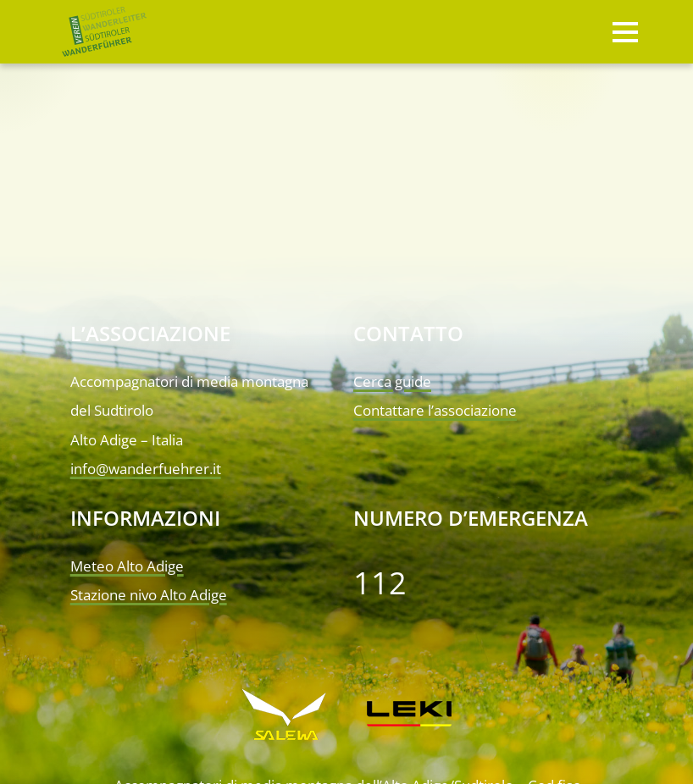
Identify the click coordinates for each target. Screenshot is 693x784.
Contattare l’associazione (435, 410)
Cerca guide (392, 381)
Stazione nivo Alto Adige (149, 595)
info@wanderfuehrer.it (146, 469)
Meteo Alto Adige (127, 566)
